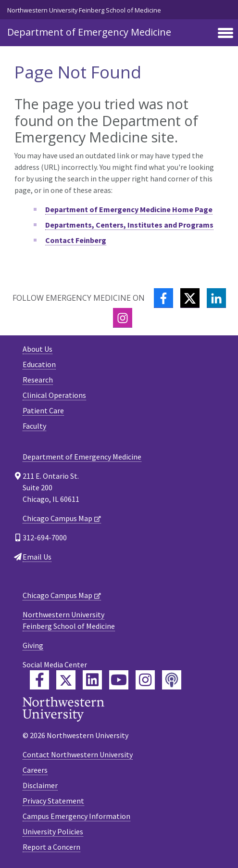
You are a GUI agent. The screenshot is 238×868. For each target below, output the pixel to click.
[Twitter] (190, 298)
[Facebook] (163, 298)
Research (38, 380)
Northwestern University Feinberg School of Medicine (84, 10)
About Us (38, 349)
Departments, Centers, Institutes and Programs (129, 225)
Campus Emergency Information (76, 816)
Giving (33, 645)
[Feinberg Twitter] (66, 680)
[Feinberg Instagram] (145, 680)
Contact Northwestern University (78, 754)
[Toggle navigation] (225, 34)
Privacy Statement (53, 801)
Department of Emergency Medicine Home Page (129, 209)
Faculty (34, 426)
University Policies (53, 831)
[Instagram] (123, 318)
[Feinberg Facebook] (39, 680)
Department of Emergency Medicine (89, 32)
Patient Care (43, 410)
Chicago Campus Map (57, 518)
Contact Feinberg (76, 240)
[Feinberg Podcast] (172, 680)
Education (39, 364)
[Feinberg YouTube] (119, 680)
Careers (35, 770)
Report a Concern (51, 847)
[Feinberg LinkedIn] (92, 680)
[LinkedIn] (216, 298)
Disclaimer (40, 785)
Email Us (37, 557)
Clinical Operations (54, 395)
